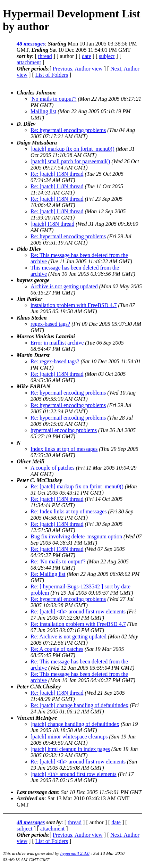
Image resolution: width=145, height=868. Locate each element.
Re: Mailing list (48, 574)
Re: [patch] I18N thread (57, 174)
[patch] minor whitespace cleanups (69, 737)
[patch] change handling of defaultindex (75, 724)
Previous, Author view (78, 69)
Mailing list (43, 111)
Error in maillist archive (57, 343)
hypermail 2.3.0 (75, 853)
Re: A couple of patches (57, 649)
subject (107, 56)
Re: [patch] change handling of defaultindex (79, 705)
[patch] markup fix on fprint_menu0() (72, 149)
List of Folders (52, 75)
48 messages (31, 44)
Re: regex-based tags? (55, 361)
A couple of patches (53, 468)
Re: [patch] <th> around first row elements (78, 611)
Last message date (37, 792)
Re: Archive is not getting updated (69, 636)
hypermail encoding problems (64, 430)
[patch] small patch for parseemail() (70, 161)
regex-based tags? (50, 324)
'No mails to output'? (53, 99)
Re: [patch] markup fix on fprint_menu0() (77, 486)
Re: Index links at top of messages (69, 511)
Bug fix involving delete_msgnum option (76, 536)
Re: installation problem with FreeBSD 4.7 (78, 624)
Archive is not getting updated (64, 286)
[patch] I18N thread (52, 224)
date (87, 56)
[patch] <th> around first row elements (74, 774)
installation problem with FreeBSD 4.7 (74, 305)
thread (45, 56)
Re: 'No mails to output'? (58, 561)
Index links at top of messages (64, 449)
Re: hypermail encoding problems (68, 130)
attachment (29, 62)
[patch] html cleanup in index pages (70, 749)
